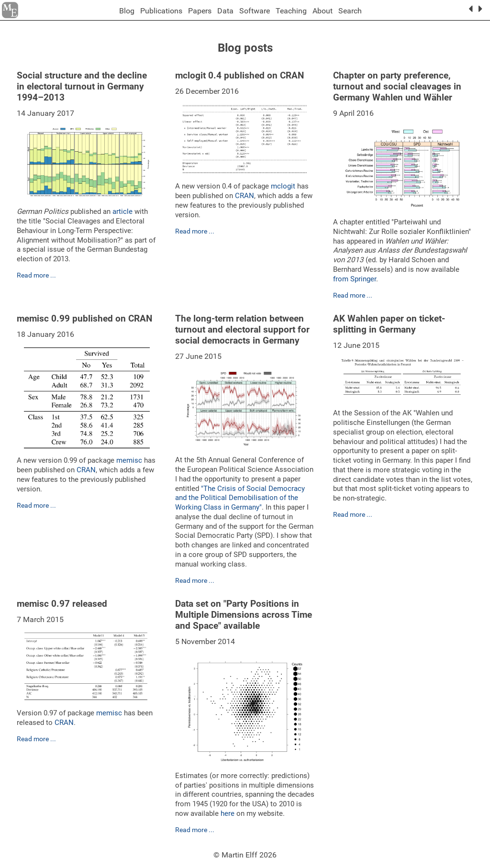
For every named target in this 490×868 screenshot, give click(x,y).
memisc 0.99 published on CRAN (84, 318)
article (122, 211)
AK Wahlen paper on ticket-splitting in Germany (389, 324)
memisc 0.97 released (62, 604)
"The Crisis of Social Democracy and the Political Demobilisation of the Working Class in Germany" (240, 498)
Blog (127, 11)
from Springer (355, 279)
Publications (161, 11)
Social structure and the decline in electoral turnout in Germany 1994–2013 (82, 86)
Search (350, 11)
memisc (129, 460)
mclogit (283, 186)
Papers (200, 11)
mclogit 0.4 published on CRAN (239, 75)
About (323, 11)
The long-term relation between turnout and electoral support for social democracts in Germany (242, 329)
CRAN (245, 196)
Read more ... (36, 275)
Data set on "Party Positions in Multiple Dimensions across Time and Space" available (244, 615)
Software (255, 11)
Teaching (291, 11)
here (228, 813)
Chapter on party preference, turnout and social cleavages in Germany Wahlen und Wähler (397, 86)
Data (225, 11)
